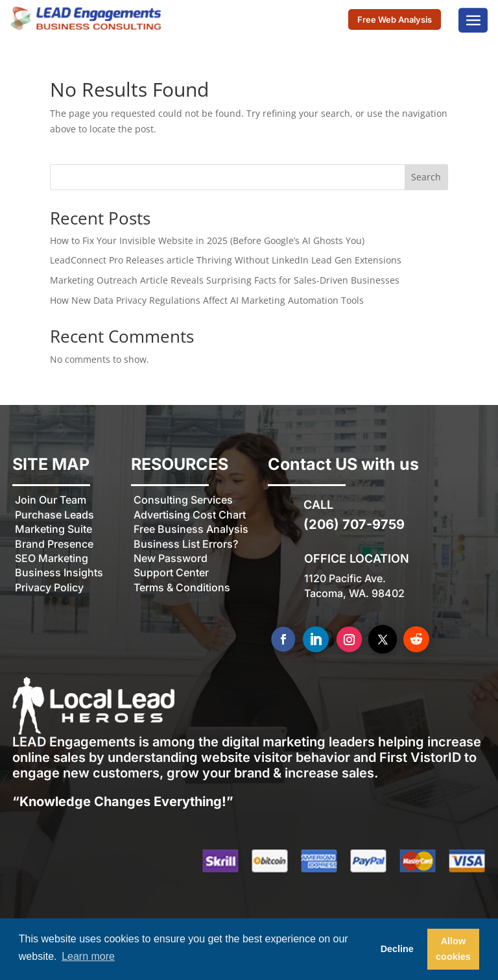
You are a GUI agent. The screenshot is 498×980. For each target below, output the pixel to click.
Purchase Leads (54, 515)
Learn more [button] (88, 956)
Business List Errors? (186, 544)
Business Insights (59, 572)
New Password (171, 558)
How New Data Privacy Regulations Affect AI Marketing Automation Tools (207, 300)
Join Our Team (51, 500)
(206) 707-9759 (354, 524)
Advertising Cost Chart (190, 515)
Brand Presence (54, 544)
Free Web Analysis (395, 20)
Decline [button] (397, 949)
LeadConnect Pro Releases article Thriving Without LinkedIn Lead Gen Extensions (226, 260)
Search (426, 177)
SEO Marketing (52, 558)
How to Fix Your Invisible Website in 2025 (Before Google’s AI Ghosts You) (207, 240)
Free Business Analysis (191, 529)
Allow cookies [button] (453, 949)
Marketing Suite (53, 529)
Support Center (171, 572)
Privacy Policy (49, 587)
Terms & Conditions (182, 587)
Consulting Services (183, 500)
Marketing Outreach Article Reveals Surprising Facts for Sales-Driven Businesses (225, 280)
